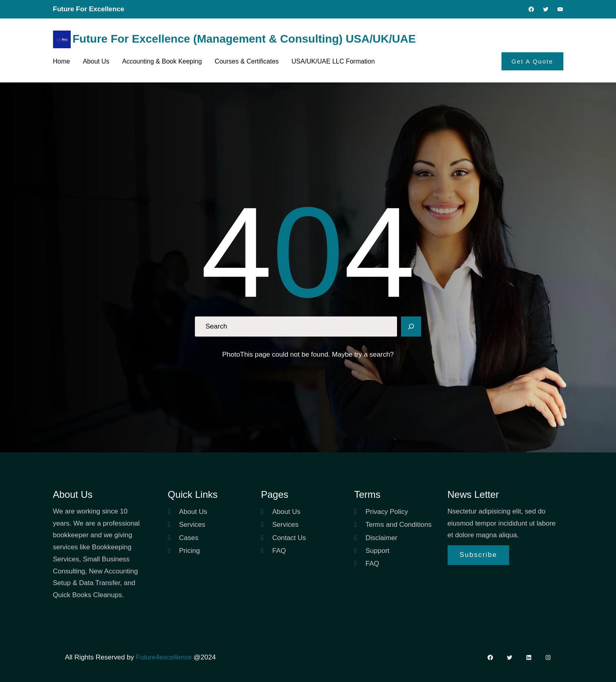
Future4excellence (164, 657)
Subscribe (479, 555)
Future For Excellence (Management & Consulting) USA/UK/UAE (244, 39)
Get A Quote (532, 61)
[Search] (411, 327)
